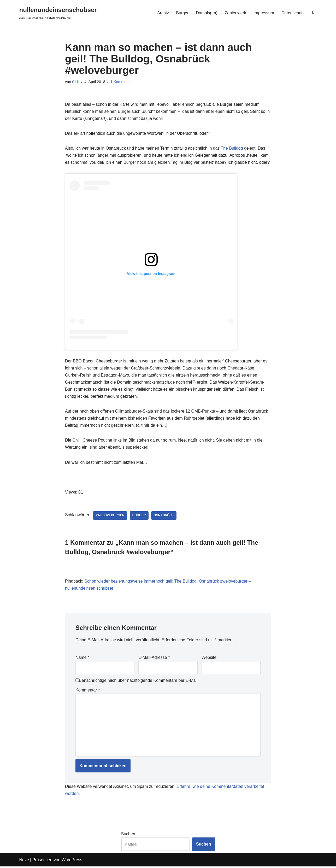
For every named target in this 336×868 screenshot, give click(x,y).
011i (76, 82)
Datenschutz (293, 13)
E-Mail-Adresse (154, 658)
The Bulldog (232, 148)
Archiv (162, 13)
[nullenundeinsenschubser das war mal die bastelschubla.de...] (58, 13)
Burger (182, 13)
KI (314, 13)
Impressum (264, 13)
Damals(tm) (206, 13)
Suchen (128, 835)
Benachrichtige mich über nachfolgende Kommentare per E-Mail (136, 681)
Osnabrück (164, 516)
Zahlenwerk (235, 13)
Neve (24, 861)
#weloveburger (110, 516)
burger (139, 516)
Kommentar (88, 691)
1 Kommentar (122, 82)
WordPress (72, 861)
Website (209, 658)
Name (82, 658)
